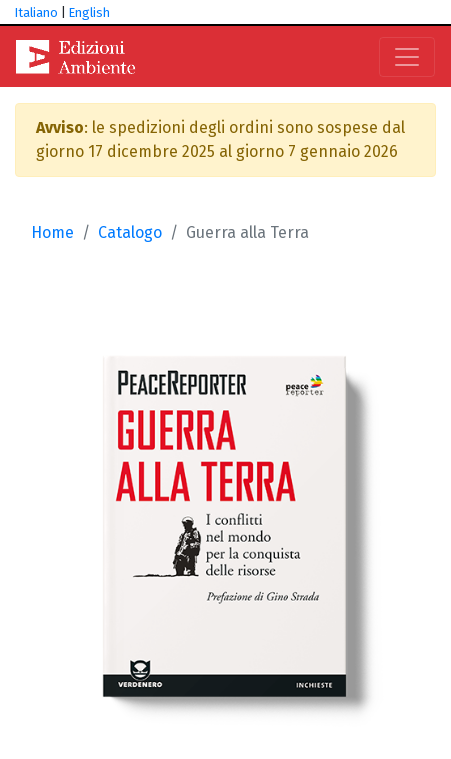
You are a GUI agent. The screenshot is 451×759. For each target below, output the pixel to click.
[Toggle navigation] (407, 57)
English (89, 12)
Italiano (36, 12)
